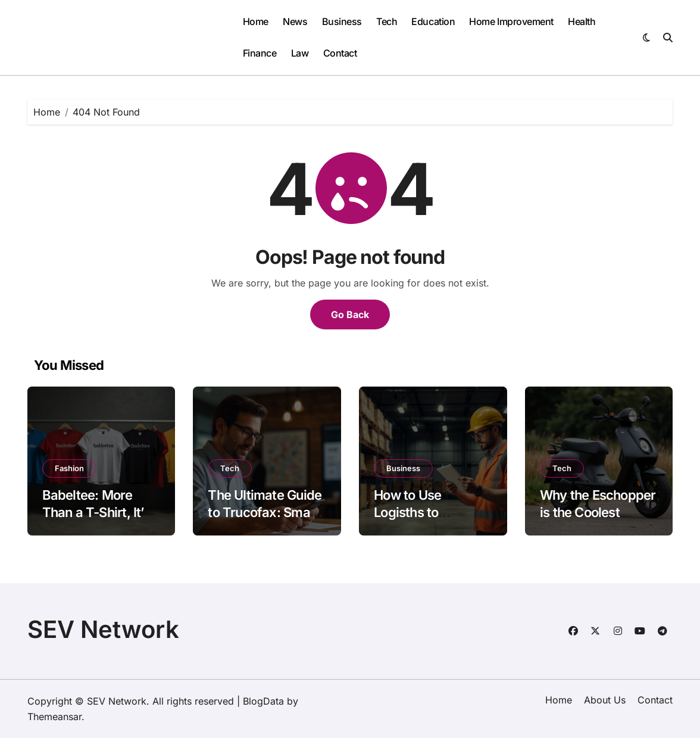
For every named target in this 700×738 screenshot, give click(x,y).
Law (300, 53)
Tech (387, 21)
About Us (605, 700)
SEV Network (103, 629)
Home (256, 21)
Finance (260, 53)
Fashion (69, 468)
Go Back (350, 314)
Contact (340, 53)
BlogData (263, 701)
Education (433, 21)
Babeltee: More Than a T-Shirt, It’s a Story (101, 512)
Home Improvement (511, 21)
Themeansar (54, 717)
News (295, 21)
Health (582, 21)
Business (342, 21)
